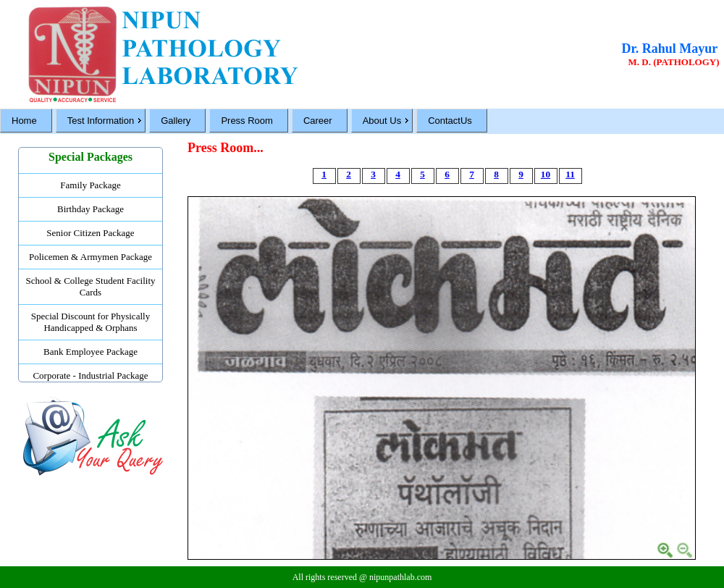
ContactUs (450, 121)
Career (318, 121)
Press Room (247, 121)
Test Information (101, 121)
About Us (382, 121)
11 (570, 174)
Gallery (176, 121)
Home (24, 121)
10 (546, 174)
